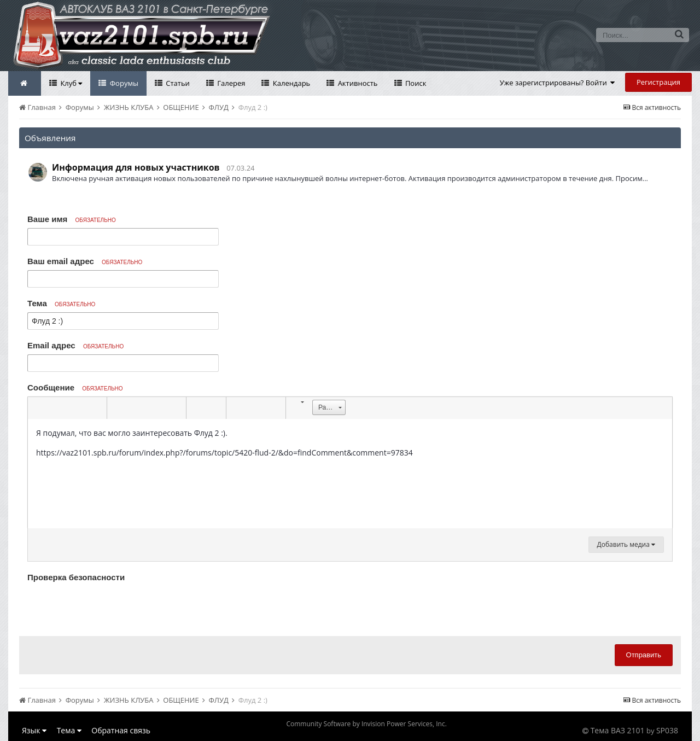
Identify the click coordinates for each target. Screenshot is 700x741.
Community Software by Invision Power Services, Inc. (366, 724)
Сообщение (75, 387)
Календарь (290, 83)
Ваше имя (72, 219)
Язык (34, 730)
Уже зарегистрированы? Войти (558, 83)
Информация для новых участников (136, 167)
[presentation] (110, 606)
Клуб (70, 83)
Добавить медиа (626, 544)
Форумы (123, 83)
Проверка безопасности (76, 577)
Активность (357, 83)
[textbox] (350, 474)
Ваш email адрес (85, 261)
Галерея (231, 83)
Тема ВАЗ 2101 (618, 730)
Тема (61, 303)
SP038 (667, 730)
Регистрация (658, 82)
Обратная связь (121, 730)
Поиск (415, 83)
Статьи (177, 83)
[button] (38, 408)
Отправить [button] (644, 655)
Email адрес (75, 345)
